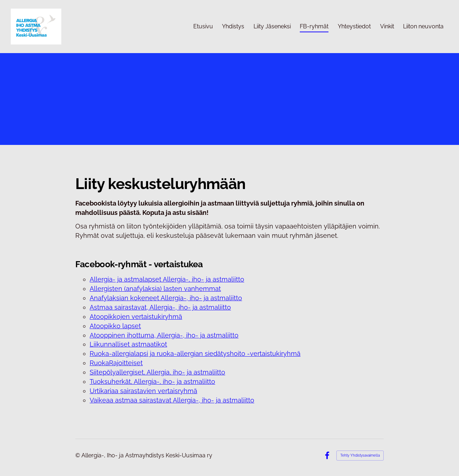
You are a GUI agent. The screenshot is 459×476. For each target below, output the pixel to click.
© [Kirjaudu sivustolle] (78, 455)
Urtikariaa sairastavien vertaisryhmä (143, 391)
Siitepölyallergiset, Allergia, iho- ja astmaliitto (157, 372)
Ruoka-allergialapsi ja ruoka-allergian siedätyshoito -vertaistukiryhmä (195, 354)
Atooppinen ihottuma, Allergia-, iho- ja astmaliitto (164, 335)
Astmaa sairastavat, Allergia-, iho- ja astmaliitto (160, 307)
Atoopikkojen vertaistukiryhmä (136, 317)
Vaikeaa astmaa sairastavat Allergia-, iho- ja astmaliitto (172, 400)
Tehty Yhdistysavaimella (360, 455)
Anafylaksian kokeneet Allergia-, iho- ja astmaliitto (166, 298)
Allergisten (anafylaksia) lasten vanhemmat (155, 289)
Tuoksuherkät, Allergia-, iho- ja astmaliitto (152, 381)
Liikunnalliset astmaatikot (128, 344)
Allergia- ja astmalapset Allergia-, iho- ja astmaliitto (167, 279)
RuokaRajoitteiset (116, 363)
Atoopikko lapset (115, 326)
